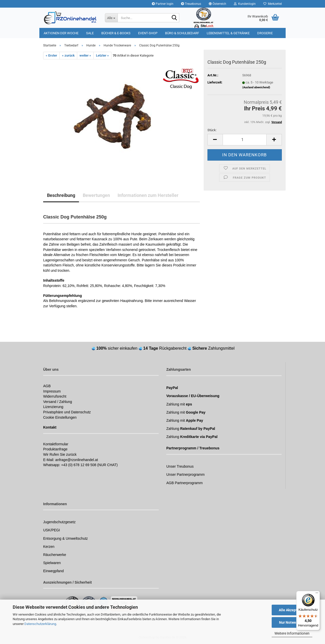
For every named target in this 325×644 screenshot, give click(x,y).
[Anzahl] (245, 140)
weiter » (85, 55)
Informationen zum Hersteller (148, 195)
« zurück (68, 55)
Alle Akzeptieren (292, 610)
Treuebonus (191, 4)
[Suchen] (174, 18)
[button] (217, 4)
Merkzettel (273, 4)
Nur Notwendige (292, 622)
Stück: (212, 130)
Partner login (163, 4)
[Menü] (317, 594)
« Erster (51, 55)
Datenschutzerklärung (40, 624)
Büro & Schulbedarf (182, 33)
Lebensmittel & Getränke (228, 33)
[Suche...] (111, 18)
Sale (90, 33)
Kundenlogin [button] (245, 4)
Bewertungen (96, 195)
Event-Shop (148, 33)
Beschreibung (61, 195)
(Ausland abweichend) (256, 87)
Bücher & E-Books (116, 33)
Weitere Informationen (292, 633)
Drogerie (265, 33)
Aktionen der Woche (61, 33)
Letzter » (102, 55)
